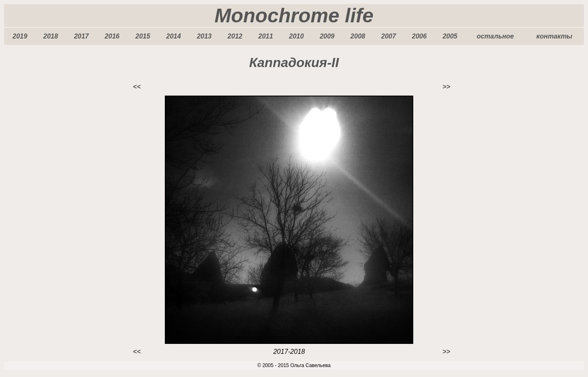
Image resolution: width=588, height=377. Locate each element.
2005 (450, 36)
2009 (327, 36)
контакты (554, 36)
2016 (112, 36)
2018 (51, 36)
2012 (235, 36)
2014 (174, 36)
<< (137, 87)
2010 (296, 36)
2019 (20, 36)
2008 (358, 36)
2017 (82, 36)
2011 (266, 36)
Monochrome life (294, 16)
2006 (419, 36)
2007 (389, 36)
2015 (143, 36)
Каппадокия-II (294, 62)
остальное (495, 36)
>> (446, 87)
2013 (204, 36)
